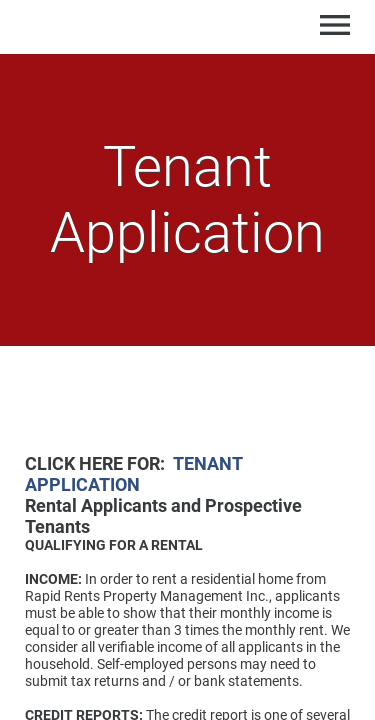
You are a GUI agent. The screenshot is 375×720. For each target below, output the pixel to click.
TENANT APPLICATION (133, 474)
